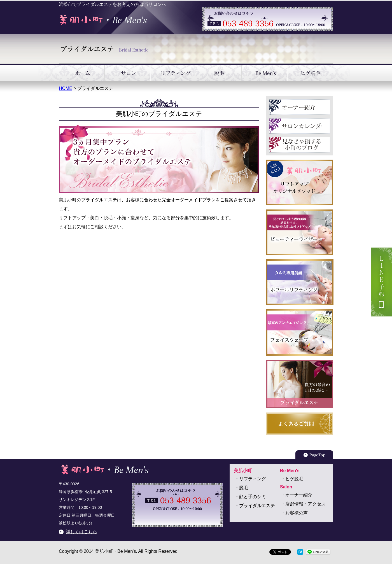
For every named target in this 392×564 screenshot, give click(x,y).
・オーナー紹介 (297, 495)
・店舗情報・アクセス (303, 504)
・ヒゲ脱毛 (292, 479)
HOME (66, 88)
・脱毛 (241, 488)
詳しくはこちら (81, 532)
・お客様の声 (294, 513)
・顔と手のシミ (250, 497)
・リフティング (250, 479)
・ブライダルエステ (255, 506)
